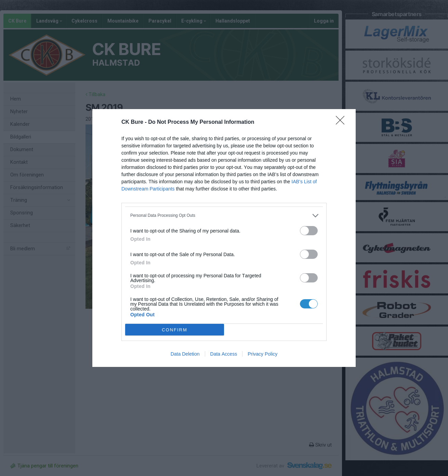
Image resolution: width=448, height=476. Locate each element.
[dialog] (224, 238)
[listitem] (224, 216)
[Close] (342, 122)
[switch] (309, 231)
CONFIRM (175, 330)
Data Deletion (185, 354)
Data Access (224, 354)
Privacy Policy (262, 354)
